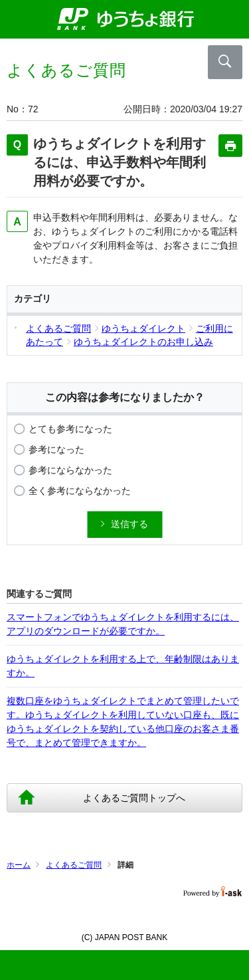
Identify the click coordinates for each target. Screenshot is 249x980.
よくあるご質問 (74, 865)
